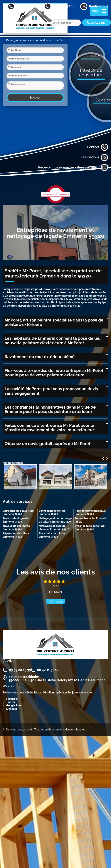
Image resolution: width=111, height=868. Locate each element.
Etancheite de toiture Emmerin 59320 (52, 535)
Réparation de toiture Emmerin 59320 (16, 535)
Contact (98, 147)
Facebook (12, 699)
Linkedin (12, 709)
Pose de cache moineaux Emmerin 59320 (90, 512)
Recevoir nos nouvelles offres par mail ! (73, 168)
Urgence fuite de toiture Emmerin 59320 (90, 528)
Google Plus (14, 705)
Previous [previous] (103, 458)
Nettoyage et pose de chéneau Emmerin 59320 (54, 528)
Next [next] (107, 458)
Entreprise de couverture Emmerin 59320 (18, 512)
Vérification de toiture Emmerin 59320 (52, 512)
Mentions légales (75, 730)
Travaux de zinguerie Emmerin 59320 (16, 520)
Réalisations (94, 157)
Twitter (11, 702)
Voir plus (55, 601)
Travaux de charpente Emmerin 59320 (16, 528)
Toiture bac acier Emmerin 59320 (91, 520)
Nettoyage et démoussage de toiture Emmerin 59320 (55, 520)
